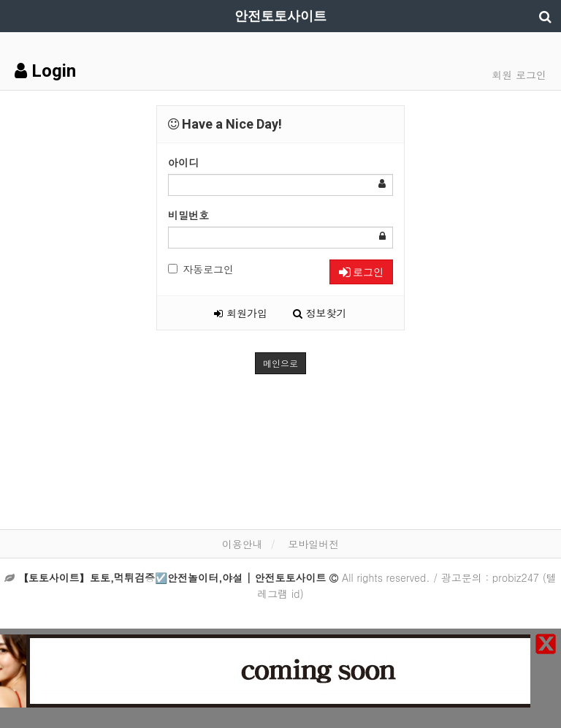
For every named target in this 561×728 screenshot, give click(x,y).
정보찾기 (320, 313)
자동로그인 (201, 269)
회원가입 (241, 313)
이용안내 (243, 544)
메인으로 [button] (280, 363)
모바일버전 (313, 544)
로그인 (361, 272)
